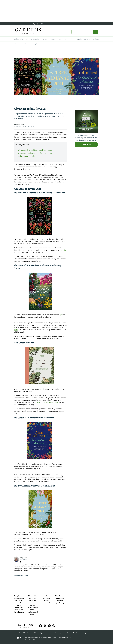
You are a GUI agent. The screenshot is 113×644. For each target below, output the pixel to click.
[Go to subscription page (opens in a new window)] (86, 132)
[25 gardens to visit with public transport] (47, 586)
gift (61, 315)
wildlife (64, 250)
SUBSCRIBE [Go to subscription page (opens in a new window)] (86, 144)
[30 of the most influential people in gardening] (61, 586)
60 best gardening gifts (27, 156)
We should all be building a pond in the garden (36, 150)
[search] (96, 32)
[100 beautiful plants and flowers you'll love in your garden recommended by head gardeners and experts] (33, 586)
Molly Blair (23, 558)
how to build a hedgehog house (46, 402)
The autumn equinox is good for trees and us (35, 153)
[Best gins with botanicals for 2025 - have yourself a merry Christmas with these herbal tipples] (20, 586)
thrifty (16, 330)
